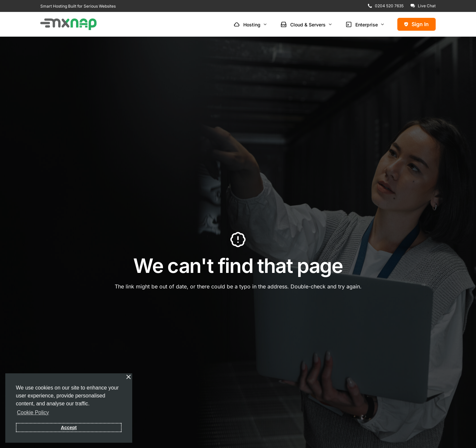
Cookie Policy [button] (33, 412)
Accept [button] (69, 428)
